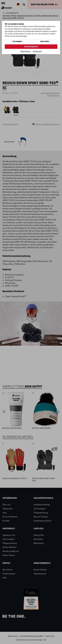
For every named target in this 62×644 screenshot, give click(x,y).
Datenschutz (25, 51)
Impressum (37, 51)
